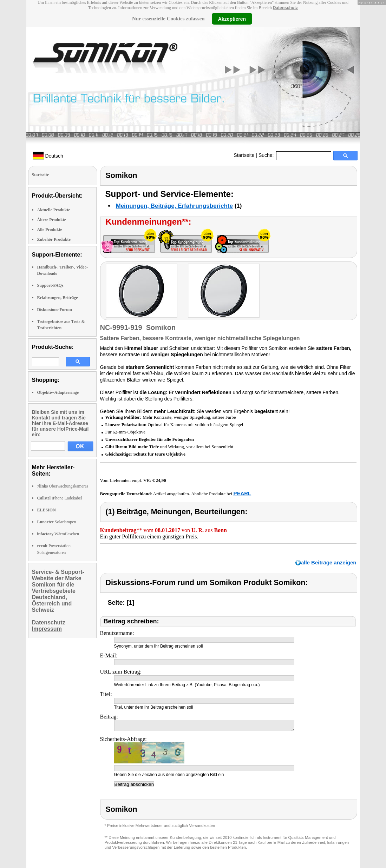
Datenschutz (285, 8)
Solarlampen (57, 522)
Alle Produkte (50, 230)
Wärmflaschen (58, 534)
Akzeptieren (232, 19)
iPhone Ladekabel (60, 498)
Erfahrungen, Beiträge (58, 298)
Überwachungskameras (63, 486)
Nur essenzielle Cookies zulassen (168, 19)
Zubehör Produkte (54, 239)
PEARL (242, 493)
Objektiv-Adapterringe (58, 392)
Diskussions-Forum (55, 310)
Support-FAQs (50, 285)
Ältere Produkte (52, 220)
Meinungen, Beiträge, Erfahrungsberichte (174, 206)
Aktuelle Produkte (54, 210)
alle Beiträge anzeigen (329, 562)
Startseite (244, 155)
